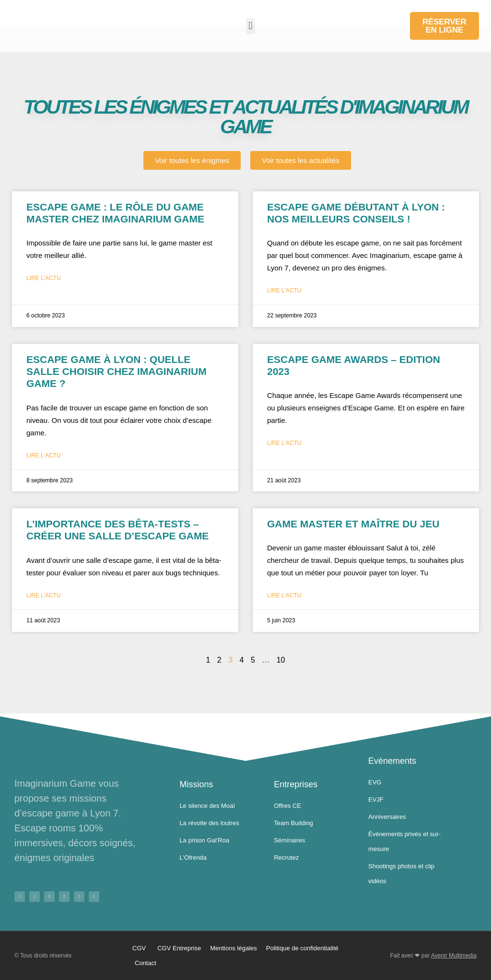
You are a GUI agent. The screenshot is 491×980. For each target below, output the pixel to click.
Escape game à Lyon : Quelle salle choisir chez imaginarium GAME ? (117, 371)
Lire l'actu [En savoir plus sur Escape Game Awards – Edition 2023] (284, 443)
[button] (251, 26)
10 (281, 660)
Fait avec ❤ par (433, 956)
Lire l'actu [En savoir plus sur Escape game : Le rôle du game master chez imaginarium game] (44, 278)
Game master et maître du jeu (353, 524)
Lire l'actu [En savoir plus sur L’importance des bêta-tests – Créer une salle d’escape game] (44, 595)
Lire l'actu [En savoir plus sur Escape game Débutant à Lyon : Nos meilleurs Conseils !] (284, 291)
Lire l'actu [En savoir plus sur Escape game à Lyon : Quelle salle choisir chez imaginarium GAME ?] (44, 455)
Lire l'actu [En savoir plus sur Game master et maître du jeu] (284, 595)
